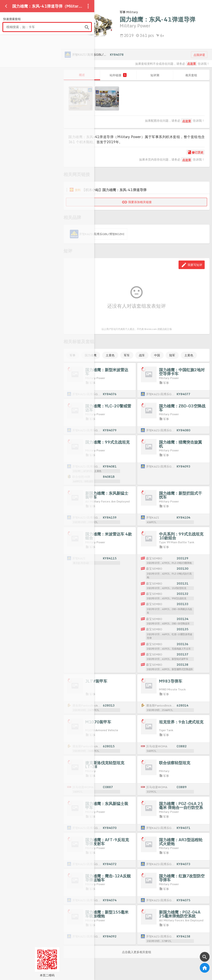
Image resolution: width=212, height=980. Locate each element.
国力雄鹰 (91, 355)
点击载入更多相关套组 (137, 952)
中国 (157, 355)
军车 (127, 355)
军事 (73, 355)
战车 (142, 355)
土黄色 (110, 355)
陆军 (172, 355)
